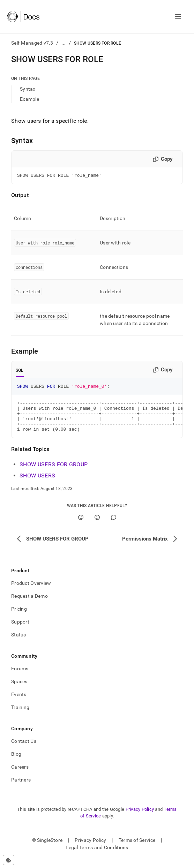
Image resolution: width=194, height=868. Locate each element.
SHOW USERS (37, 484)
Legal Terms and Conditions (97, 856)
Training (20, 716)
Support (20, 630)
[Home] (23, 17)
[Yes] (81, 526)
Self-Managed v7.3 (32, 43)
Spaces (19, 690)
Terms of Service (137, 848)
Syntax (28, 89)
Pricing (19, 617)
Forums (20, 677)
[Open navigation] (178, 17)
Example (29, 99)
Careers (20, 775)
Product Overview (31, 591)
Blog (16, 762)
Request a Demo (29, 604)
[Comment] (114, 526)
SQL (20, 371)
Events (19, 703)
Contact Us (24, 749)
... (64, 43)
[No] (97, 526)
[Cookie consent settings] (9, 860)
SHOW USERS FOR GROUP (54, 473)
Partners (21, 788)
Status (19, 643)
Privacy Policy (140, 818)
